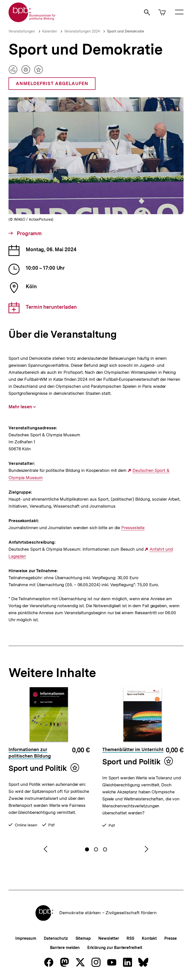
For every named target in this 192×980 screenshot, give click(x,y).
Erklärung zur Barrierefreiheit (115, 948)
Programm (29, 234)
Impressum (26, 938)
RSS (130, 938)
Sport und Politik (37, 768)
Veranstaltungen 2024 (82, 31)
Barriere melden (65, 948)
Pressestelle (133, 528)
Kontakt (149, 938)
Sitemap (83, 938)
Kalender (50, 31)
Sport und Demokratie (125, 31)
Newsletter (109, 938)
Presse (170, 938)
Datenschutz (56, 938)
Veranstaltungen (22, 31)
